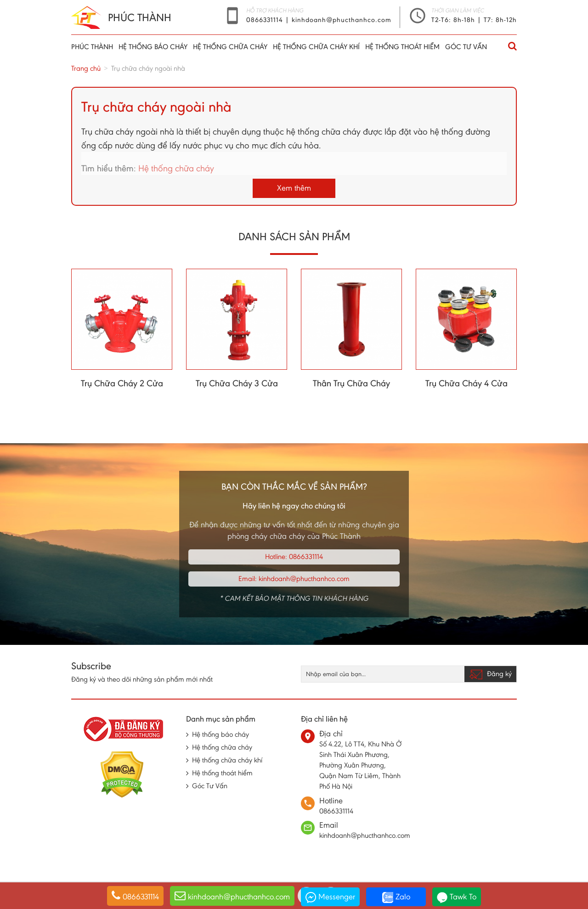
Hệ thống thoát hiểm (402, 47)
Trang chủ (86, 68)
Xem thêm (294, 188)
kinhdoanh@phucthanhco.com (342, 20)
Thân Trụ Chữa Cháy (351, 383)
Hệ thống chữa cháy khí (316, 47)
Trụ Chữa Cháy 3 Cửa (237, 383)
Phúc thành (92, 47)
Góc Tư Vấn (466, 47)
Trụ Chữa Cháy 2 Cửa (122, 383)
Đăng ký (490, 674)
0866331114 (266, 20)
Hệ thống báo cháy (153, 47)
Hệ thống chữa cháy (230, 47)
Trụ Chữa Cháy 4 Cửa (466, 383)
